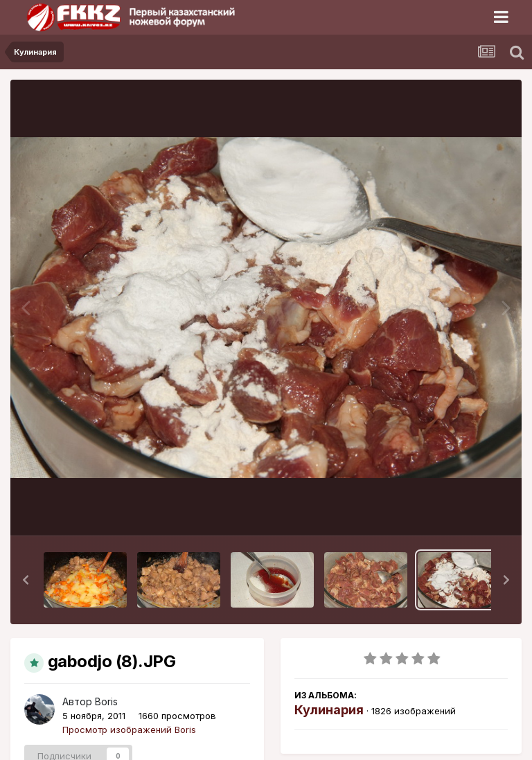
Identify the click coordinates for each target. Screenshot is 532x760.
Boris (106, 701)
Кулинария (329, 710)
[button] (26, 580)
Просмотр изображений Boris (129, 730)
